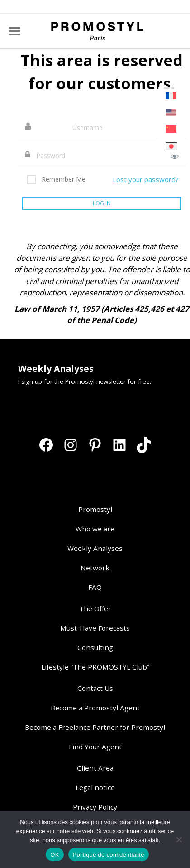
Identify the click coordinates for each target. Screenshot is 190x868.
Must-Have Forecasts (95, 628)
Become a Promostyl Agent (95, 708)
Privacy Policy (95, 807)
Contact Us (95, 688)
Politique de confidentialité (109, 855)
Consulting (95, 647)
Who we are (95, 529)
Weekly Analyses (95, 548)
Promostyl (95, 509)
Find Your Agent (95, 747)
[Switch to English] (171, 113)
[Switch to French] (171, 96)
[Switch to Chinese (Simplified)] (171, 129)
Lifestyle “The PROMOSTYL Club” (95, 667)
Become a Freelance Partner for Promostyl (95, 727)
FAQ (95, 587)
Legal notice (95, 787)
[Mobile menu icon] (14, 31)
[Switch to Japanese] (171, 147)
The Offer (95, 608)
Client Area (95, 768)
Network (95, 568)
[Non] (179, 839)
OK (55, 855)
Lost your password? (146, 179)
